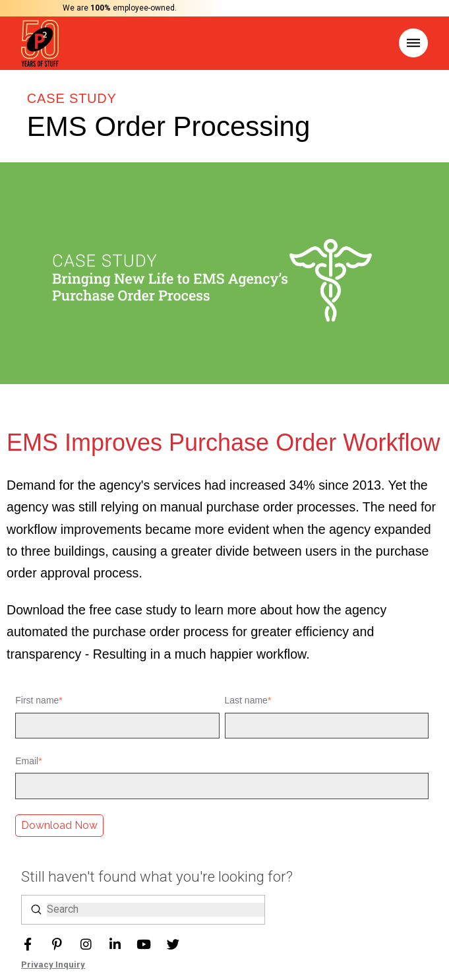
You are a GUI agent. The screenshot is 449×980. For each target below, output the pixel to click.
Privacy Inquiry (53, 964)
